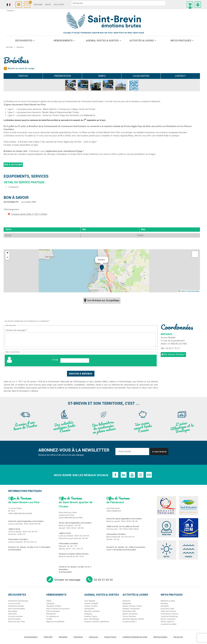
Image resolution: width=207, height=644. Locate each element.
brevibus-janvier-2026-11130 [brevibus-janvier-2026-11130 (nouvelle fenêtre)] (29, 214)
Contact (180, 76)
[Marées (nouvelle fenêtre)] (189, 550)
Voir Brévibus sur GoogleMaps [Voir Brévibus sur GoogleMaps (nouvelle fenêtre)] (103, 300)
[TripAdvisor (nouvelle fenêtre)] (149, 475)
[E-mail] (75, 360)
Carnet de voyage (34, 3)
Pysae (79, 151)
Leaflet (182, 291)
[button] (190, 5)
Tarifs (102, 76)
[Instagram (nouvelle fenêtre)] (141, 475)
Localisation (141, 76)
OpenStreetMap (194, 291)
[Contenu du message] (81, 340)
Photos (23, 76)
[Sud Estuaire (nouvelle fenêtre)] (189, 506)
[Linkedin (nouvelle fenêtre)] (123, 475)
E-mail (56, 360)
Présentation (62, 76)
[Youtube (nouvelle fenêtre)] (132, 475)
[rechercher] (123, 3)
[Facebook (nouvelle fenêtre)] (115, 475)
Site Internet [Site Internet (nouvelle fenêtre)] (174, 354)
